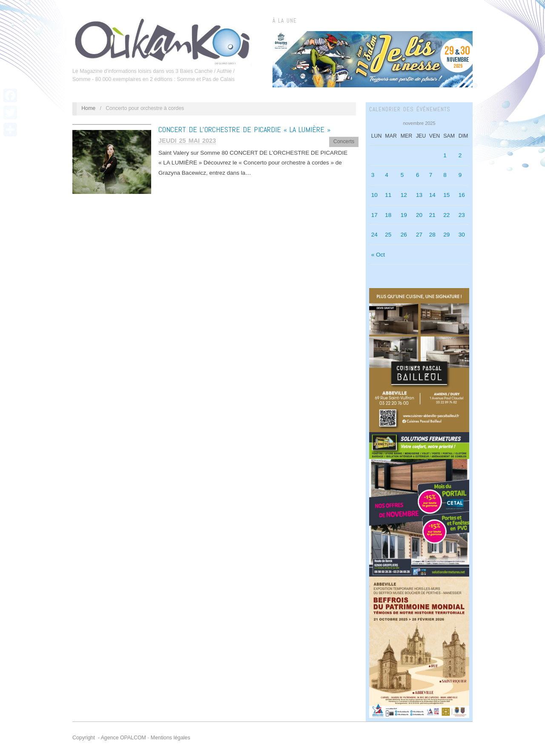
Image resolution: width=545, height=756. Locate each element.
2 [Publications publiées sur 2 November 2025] (460, 155)
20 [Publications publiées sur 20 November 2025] (419, 215)
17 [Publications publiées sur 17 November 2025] (374, 215)
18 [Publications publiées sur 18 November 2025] (388, 215)
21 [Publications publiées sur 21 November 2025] (432, 215)
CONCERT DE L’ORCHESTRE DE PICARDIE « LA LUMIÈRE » (244, 129)
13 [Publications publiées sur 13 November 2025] (419, 195)
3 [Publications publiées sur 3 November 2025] (373, 175)
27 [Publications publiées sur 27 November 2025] (419, 235)
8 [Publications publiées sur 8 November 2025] (445, 175)
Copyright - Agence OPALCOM (109, 738)
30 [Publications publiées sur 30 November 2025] (462, 235)
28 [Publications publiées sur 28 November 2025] (432, 235)
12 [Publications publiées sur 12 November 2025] (404, 195)
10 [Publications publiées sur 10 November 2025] (374, 195)
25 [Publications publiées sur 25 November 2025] (388, 235)
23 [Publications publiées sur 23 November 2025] (462, 215)
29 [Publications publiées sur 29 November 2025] (446, 235)
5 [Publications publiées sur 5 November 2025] (402, 175)
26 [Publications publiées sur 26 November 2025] (404, 235)
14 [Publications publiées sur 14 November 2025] (432, 195)
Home (88, 108)
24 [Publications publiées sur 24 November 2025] (374, 235)
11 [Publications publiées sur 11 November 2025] (388, 195)
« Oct (378, 255)
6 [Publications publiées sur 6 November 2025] (418, 175)
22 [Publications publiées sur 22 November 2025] (446, 215)
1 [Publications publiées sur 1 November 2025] (445, 155)
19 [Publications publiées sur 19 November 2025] (404, 215)
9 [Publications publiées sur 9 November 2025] (460, 175)
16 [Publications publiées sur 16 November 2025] (462, 195)
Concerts (344, 141)
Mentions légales (171, 738)
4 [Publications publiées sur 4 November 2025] (387, 175)
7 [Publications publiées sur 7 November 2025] (431, 175)
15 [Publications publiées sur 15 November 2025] (446, 195)
